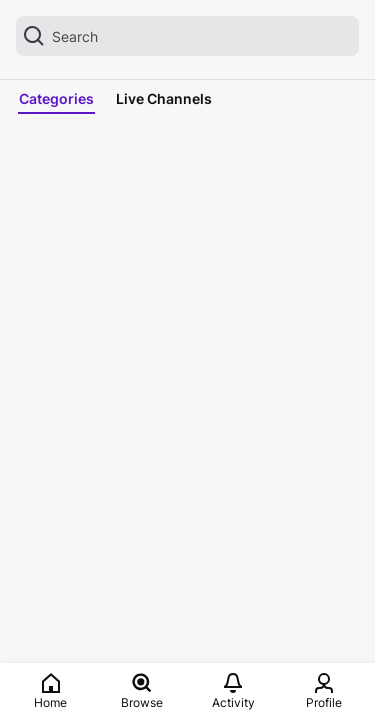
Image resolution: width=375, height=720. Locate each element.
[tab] (60, 99)
